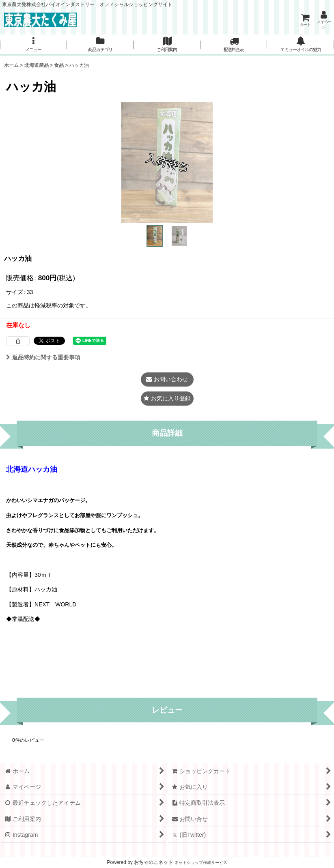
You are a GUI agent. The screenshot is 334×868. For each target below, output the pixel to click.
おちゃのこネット (153, 862)
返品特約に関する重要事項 (43, 357)
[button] (33, 45)
